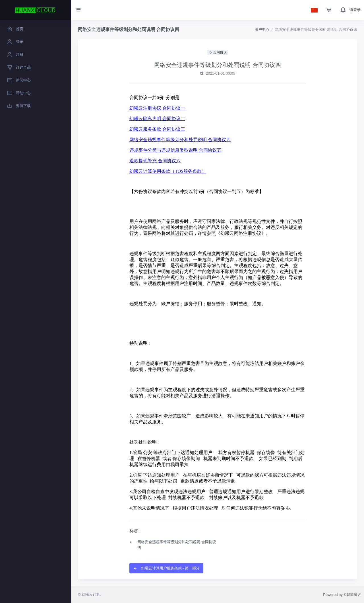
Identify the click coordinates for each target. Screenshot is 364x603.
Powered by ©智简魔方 (342, 595)
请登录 (355, 10)
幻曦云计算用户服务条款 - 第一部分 (166, 568)
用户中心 (262, 29)
